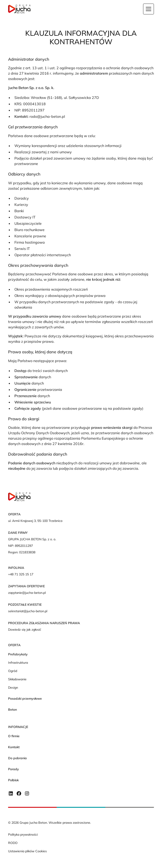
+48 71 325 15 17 (21, 574)
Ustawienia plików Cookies (27, 851)
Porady (13, 769)
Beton (12, 710)
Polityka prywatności (23, 835)
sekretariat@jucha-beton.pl (28, 611)
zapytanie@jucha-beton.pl (27, 593)
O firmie (14, 736)
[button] (148, 9)
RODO (13, 843)
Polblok (13, 780)
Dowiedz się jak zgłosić (25, 630)
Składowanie (17, 679)
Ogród (13, 671)
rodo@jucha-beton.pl (47, 116)
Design (13, 688)
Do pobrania (17, 758)
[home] (19, 9)
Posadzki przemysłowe (25, 699)
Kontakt (14, 747)
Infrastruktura (18, 663)
